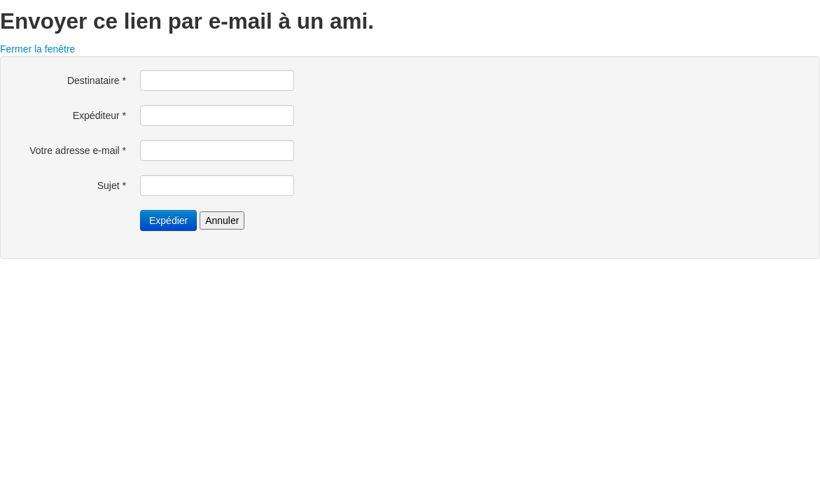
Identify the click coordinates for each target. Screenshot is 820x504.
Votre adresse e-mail (78, 150)
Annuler (222, 220)
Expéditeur (99, 115)
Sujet (112, 185)
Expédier (168, 220)
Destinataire (97, 80)
